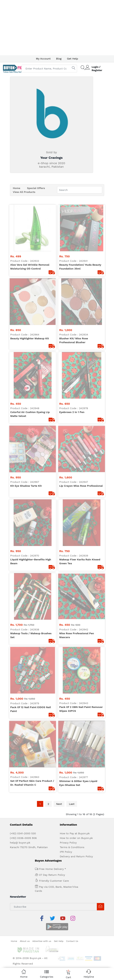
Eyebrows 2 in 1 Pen (72, 272)
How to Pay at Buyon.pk (75, 461)
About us (25, 559)
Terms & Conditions (72, 474)
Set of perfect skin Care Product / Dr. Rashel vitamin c (32, 410)
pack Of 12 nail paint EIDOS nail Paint (31, 383)
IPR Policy (66, 479)
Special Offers (36, 188)
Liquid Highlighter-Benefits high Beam (31, 328)
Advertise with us (42, 559)
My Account (43, 59)
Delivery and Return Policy (76, 484)
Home (17, 188)
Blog (59, 59)
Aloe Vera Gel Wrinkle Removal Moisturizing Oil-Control (30, 220)
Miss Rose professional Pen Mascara (77, 356)
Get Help (73, 59)
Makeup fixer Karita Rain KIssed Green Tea (80, 328)
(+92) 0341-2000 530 (23, 461)
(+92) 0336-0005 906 (23, 465)
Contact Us (72, 559)
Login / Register (97, 69)
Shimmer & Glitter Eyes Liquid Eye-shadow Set (78, 410)
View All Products (24, 192)
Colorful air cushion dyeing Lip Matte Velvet (30, 274)
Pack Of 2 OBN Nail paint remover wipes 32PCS (81, 383)
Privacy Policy (68, 470)
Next (59, 431)
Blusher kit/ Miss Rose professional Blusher (74, 247)
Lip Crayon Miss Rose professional (81, 299)
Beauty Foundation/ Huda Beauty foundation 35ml (80, 220)
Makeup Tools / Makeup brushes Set (31, 356)
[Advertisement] (57, 28)
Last (72, 431)
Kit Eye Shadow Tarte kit (26, 299)
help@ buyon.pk (20, 470)
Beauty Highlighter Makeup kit (30, 245)
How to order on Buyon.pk (76, 465)
